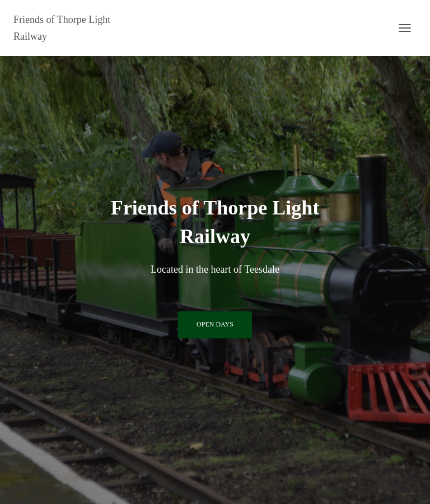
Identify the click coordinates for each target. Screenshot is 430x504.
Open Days (215, 324)
